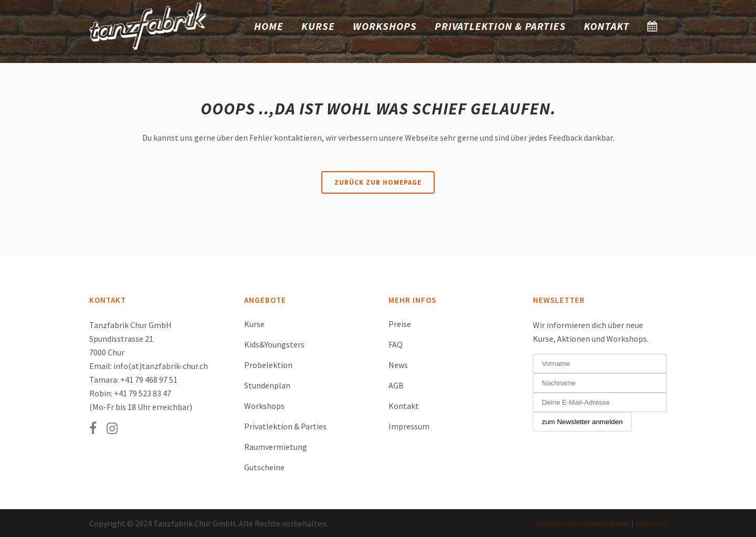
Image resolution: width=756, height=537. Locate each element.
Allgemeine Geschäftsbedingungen (582, 523)
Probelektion (268, 365)
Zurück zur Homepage (378, 182)
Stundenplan (267, 385)
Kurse (254, 324)
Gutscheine (264, 467)
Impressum (409, 426)
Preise (400, 324)
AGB (396, 385)
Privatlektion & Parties (285, 426)
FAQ (396, 344)
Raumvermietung (276, 447)
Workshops (264, 406)
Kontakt (404, 406)
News (398, 365)
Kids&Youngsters (274, 344)
